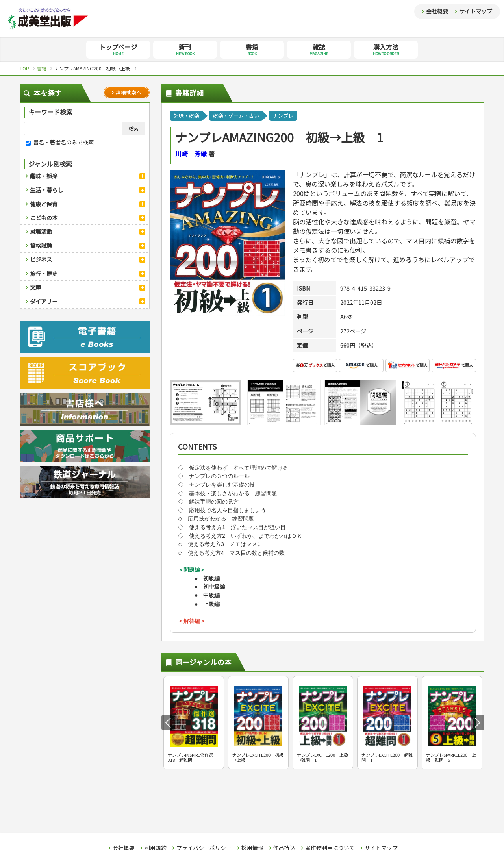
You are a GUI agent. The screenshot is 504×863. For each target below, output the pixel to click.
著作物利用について (330, 848)
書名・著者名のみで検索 (60, 142)
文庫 (35, 287)
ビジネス (41, 259)
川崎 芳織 (192, 154)
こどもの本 (44, 218)
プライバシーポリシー (204, 848)
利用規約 (156, 848)
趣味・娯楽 (44, 176)
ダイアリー (44, 301)
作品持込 (284, 848)
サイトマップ (476, 11)
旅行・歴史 (44, 273)
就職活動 (41, 231)
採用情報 (252, 848)
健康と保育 (44, 204)
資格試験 (41, 245)
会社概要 (437, 11)
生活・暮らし (46, 190)
